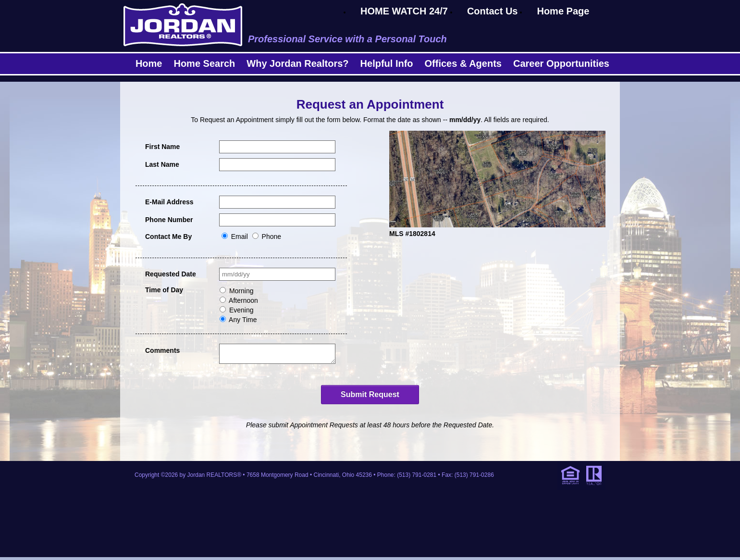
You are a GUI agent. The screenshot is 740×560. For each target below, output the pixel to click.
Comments (162, 350)
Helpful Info (387, 63)
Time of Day (164, 290)
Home (149, 63)
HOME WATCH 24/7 (404, 11)
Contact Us (493, 11)
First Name (162, 147)
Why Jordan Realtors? (297, 63)
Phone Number (169, 220)
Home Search (204, 63)
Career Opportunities (561, 63)
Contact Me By (168, 236)
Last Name (162, 164)
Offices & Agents (463, 63)
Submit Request (370, 397)
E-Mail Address (169, 202)
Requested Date (171, 274)
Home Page (563, 11)
